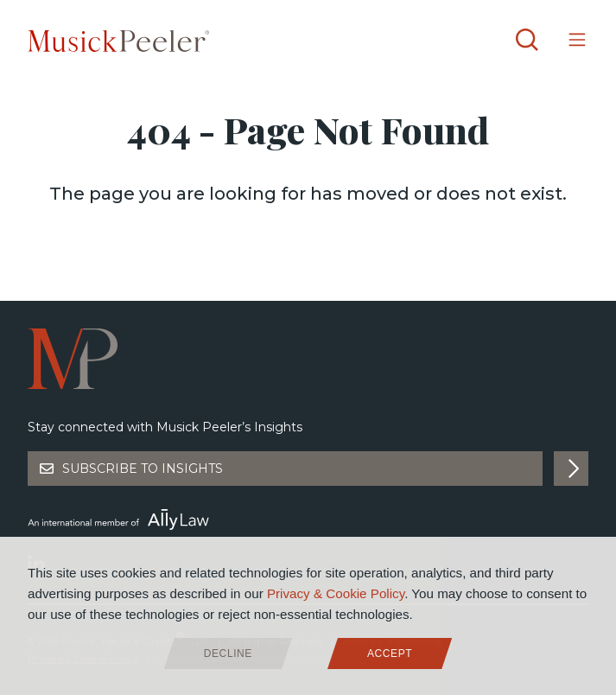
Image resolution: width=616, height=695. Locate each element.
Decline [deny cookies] (228, 654)
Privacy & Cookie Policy (336, 593)
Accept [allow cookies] (390, 654)
